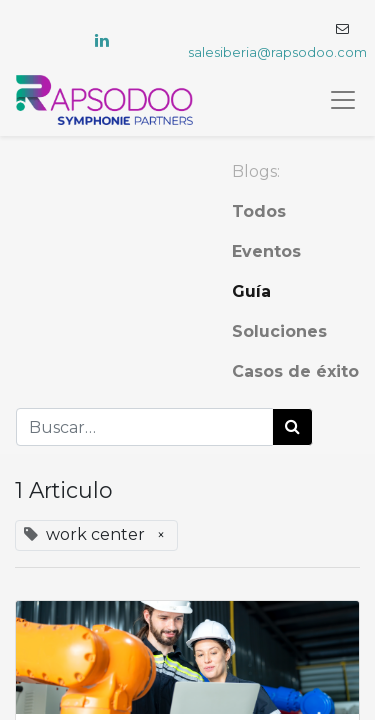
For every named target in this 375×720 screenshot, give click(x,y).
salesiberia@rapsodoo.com (277, 52)
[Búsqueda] (292, 427)
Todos (259, 211)
